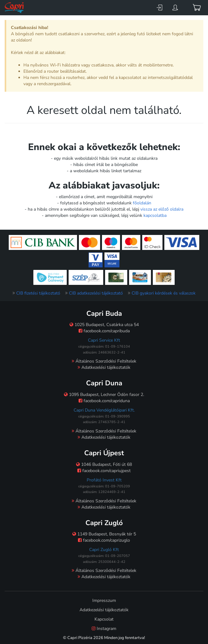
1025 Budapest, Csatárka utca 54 (104, 325)
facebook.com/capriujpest (104, 471)
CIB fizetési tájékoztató (38, 293)
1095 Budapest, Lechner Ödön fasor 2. (104, 395)
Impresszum (104, 600)
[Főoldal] (15, 8)
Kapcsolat (104, 619)
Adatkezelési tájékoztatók (104, 367)
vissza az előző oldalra (162, 209)
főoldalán (142, 203)
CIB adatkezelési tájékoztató (96, 293)
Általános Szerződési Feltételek (104, 361)
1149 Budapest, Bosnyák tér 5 (104, 534)
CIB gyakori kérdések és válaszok (164, 293)
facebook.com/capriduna (104, 401)
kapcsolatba (155, 215)
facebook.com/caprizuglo (104, 540)
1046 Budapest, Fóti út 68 (104, 464)
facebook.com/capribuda (104, 331)
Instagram (104, 629)
